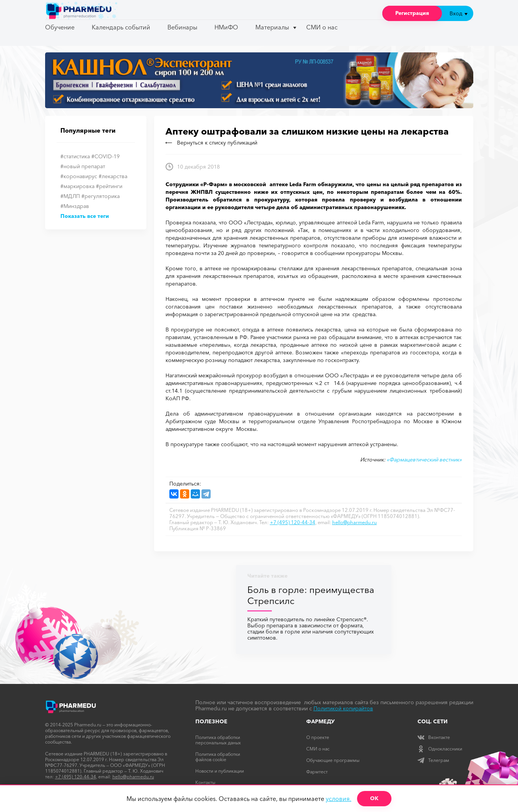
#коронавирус (79, 176)
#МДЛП (70, 196)
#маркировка (77, 186)
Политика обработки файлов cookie (218, 757)
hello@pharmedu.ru (355, 522)
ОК (374, 798)
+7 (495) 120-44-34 (293, 522)
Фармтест (317, 772)
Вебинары (182, 27)
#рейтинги (109, 186)
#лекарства (113, 176)
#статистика (75, 156)
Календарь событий (121, 27)
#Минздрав (75, 206)
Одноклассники (440, 749)
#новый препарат (83, 166)
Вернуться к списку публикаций (211, 143)
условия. (339, 799)
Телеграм (433, 760)
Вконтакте (434, 737)
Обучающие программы (333, 760)
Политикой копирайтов (343, 708)
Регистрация (412, 13)
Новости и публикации (220, 771)
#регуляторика (101, 196)
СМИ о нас (322, 27)
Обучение (60, 27)
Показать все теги (85, 216)
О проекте (318, 737)
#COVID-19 (106, 156)
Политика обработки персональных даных (218, 740)
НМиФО (226, 27)
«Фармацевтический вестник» (424, 460)
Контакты (205, 782)
